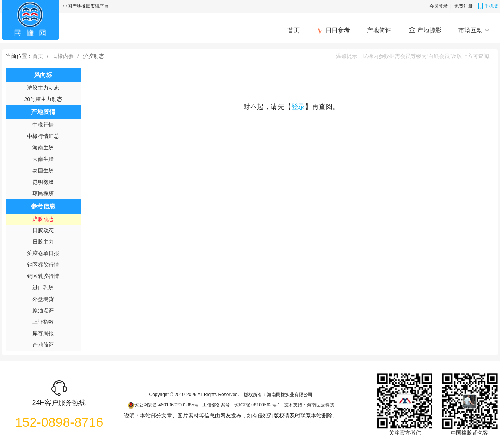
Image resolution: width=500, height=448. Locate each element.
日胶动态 (43, 230)
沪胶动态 (43, 219)
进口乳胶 (43, 287)
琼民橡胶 (43, 193)
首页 (294, 30)
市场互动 (474, 31)
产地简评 (379, 30)
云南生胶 (43, 159)
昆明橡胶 (43, 182)
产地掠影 (425, 31)
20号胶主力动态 (44, 99)
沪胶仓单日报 (43, 253)
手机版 (488, 6)
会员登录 (439, 6)
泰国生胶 (43, 170)
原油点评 (43, 310)
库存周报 (43, 333)
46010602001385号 (178, 405)
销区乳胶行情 (43, 276)
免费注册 (463, 6)
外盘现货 (43, 299)
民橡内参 (63, 56)
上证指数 (43, 322)
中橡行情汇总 (43, 136)
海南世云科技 (321, 405)
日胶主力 (43, 242)
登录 (298, 107)
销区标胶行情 (43, 265)
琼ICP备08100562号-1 (257, 405)
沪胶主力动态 (43, 88)
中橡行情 (43, 125)
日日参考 (333, 31)
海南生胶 (43, 148)
